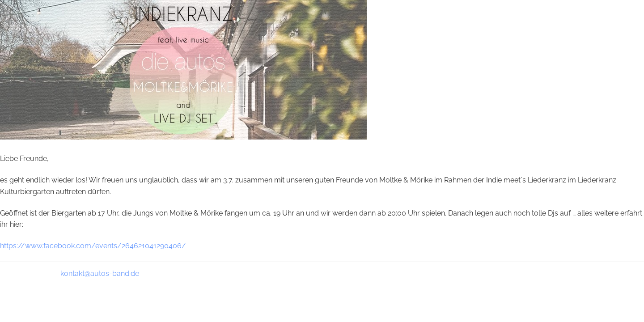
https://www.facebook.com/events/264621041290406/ (93, 246)
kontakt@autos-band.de (100, 273)
